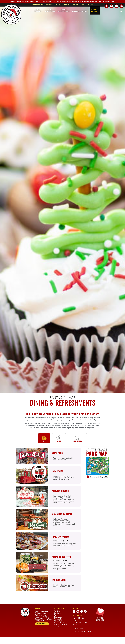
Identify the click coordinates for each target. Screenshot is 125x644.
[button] (121, 12)
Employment (58, 617)
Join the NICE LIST (100, 619)
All (44, 441)
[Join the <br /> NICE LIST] (100, 612)
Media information (60, 627)
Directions (57, 613)
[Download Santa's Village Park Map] (88, 477)
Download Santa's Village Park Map (99, 477)
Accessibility (58, 619)
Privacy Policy (59, 621)
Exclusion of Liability (61, 625)
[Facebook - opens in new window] (107, 6)
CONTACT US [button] (41, 624)
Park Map (57, 611)
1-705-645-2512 (78, 628)
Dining (59, 441)
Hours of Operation (41, 611)
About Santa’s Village (42, 617)
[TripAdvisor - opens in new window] (121, 6)
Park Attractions (41, 615)
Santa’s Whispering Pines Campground (43, 620)
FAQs (56, 615)
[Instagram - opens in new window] (112, 6)
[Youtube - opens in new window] (116, 6)
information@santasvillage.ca (83, 631)
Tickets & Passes (41, 613)
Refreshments (77, 441)
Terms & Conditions (60, 623)
